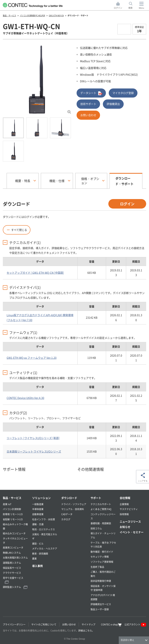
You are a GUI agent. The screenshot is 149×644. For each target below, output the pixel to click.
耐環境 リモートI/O (13, 514)
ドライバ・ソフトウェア (74, 504)
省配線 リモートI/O (13, 519)
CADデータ (67, 514)
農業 (34, 558)
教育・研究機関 (40, 554)
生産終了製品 (97, 567)
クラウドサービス (12, 573)
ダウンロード (69, 498)
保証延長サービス (12, 568)
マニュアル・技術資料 (73, 509)
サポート (96, 498)
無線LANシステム (12, 553)
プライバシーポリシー (14, 624)
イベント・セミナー (132, 532)
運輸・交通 (38, 524)
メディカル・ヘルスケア (45, 548)
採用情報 (124, 514)
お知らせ (125, 527)
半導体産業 (38, 509)
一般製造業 (38, 504)
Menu (141, 8)
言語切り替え (127, 640)
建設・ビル (38, 544)
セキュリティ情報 (100, 557)
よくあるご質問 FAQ (101, 509)
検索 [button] (133, 6)
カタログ (66, 519)
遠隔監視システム (12, 563)
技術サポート (88, 104)
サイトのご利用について (44, 624)
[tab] (13, 128)
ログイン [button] (119, 6)
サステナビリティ (129, 509)
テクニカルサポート (101, 504)
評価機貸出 (113, 104)
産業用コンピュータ (13, 547)
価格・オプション (90, 181)
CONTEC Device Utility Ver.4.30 (25, 398)
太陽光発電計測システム (15, 558)
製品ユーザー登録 (100, 609)
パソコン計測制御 (12, 509)
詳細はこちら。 (86, 630)
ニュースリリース (130, 521)
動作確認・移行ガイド (102, 552)
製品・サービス (12, 498)
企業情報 (124, 504)
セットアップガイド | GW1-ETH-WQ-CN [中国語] (35, 273)
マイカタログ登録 (123, 93)
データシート (91, 93)
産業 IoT (7, 504)
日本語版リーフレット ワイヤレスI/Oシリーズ (34, 451)
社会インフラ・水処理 (43, 519)
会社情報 (125, 498)
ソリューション (41, 498)
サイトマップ (88, 624)
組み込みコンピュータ (14, 533)
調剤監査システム (15, 587)
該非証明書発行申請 (101, 581)
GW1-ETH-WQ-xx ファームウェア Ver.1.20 (32, 358)
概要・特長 (23, 181)
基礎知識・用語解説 (101, 523)
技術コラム (96, 528)
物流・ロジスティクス (43, 529)
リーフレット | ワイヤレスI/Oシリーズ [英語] (33, 438)
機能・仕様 (57, 181)
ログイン (127, 204)
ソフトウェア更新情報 (102, 562)
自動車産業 (38, 514)
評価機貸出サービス (101, 604)
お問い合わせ (88, 115)
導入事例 (37, 566)
